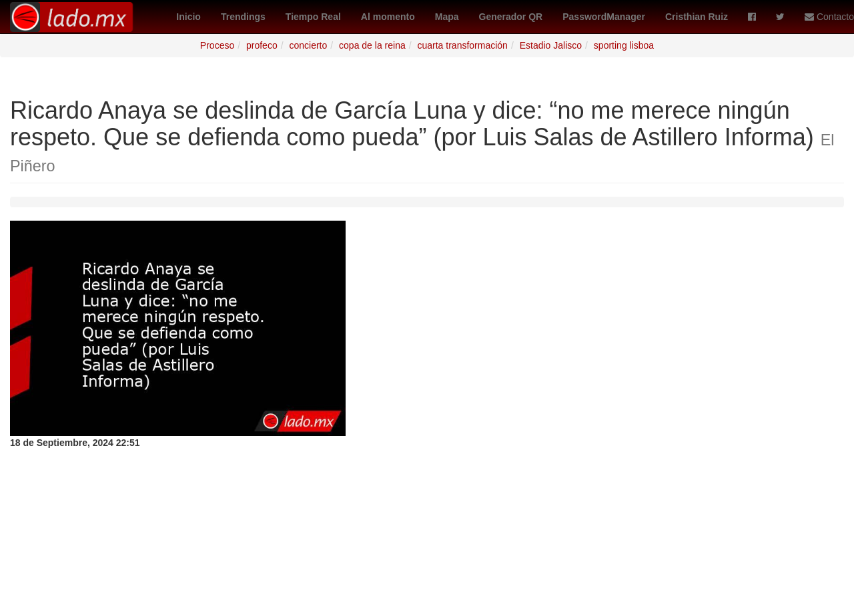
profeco (262, 45)
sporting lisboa (624, 45)
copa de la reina (372, 45)
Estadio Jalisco (551, 45)
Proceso (217, 45)
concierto (308, 45)
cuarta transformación (463, 45)
